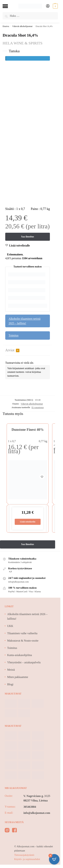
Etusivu (6, 26)
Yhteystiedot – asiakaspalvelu (24, 662)
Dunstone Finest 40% (28, 430)
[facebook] (14, 831)
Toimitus (14, 335)
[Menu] (8, 6)
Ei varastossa (38, 407)
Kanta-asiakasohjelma (20, 655)
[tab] (28, 350)
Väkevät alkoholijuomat (22, 26)
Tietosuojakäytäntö (24, 855)
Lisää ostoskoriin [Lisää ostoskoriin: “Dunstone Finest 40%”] (28, 522)
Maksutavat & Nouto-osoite (23, 641)
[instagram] (7, 831)
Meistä (11, 670)
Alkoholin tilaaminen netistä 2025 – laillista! (24, 321)
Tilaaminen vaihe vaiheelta (22, 633)
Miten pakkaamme (18, 677)
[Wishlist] (20, 246)
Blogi (10, 684)
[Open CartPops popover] (54, 859)
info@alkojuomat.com (37, 813)
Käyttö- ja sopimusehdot (27, 859)
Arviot (12, 350)
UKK (10, 626)
